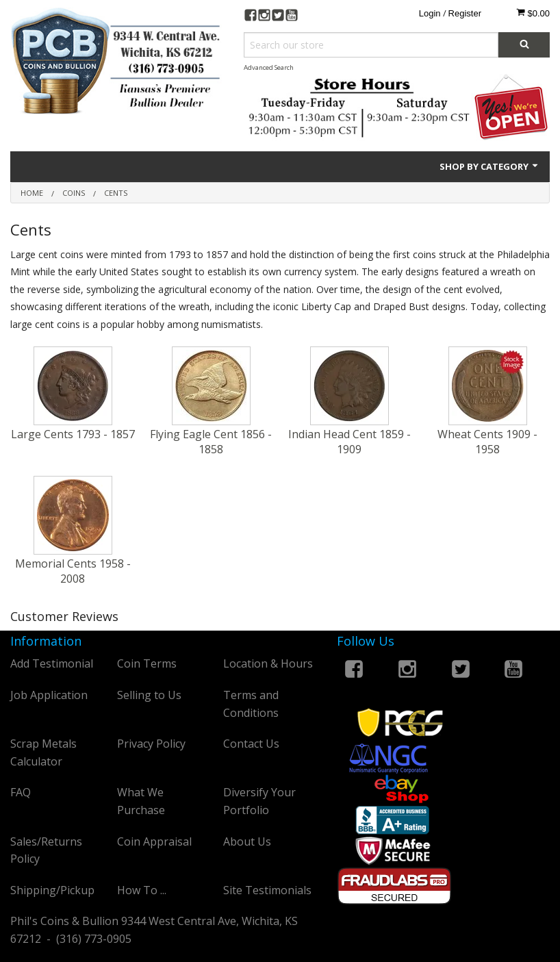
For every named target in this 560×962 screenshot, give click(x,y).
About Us (247, 841)
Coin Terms (147, 663)
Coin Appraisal (154, 841)
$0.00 (533, 13)
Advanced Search (269, 67)
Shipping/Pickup (52, 890)
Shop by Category (489, 166)
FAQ (21, 792)
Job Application (49, 695)
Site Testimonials (267, 890)
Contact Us (251, 744)
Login (430, 13)
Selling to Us (149, 695)
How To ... (142, 890)
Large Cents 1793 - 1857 (73, 434)
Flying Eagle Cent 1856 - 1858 (211, 442)
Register (465, 13)
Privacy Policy (151, 744)
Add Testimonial (52, 663)
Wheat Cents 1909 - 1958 (487, 442)
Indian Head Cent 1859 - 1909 (349, 442)
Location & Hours (268, 663)
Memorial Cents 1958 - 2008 (73, 571)
